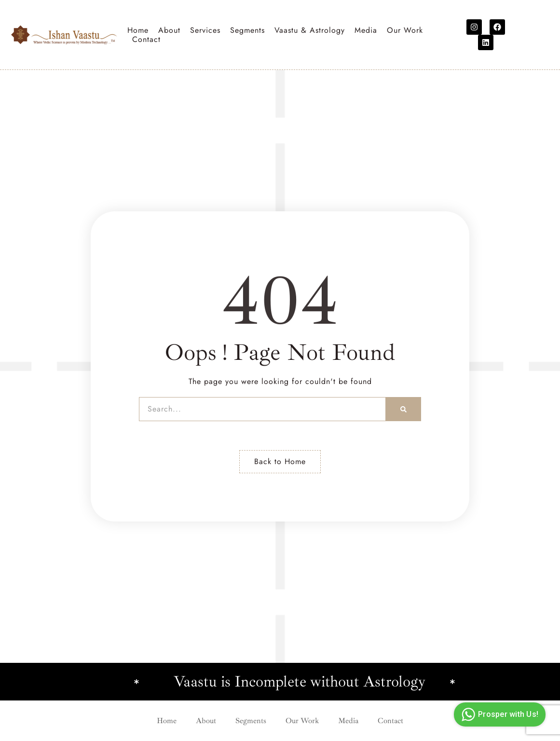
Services (205, 30)
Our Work (405, 30)
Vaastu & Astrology (310, 30)
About (169, 30)
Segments (247, 30)
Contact (146, 39)
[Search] (403, 409)
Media (366, 30)
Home (138, 30)
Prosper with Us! (499, 714)
